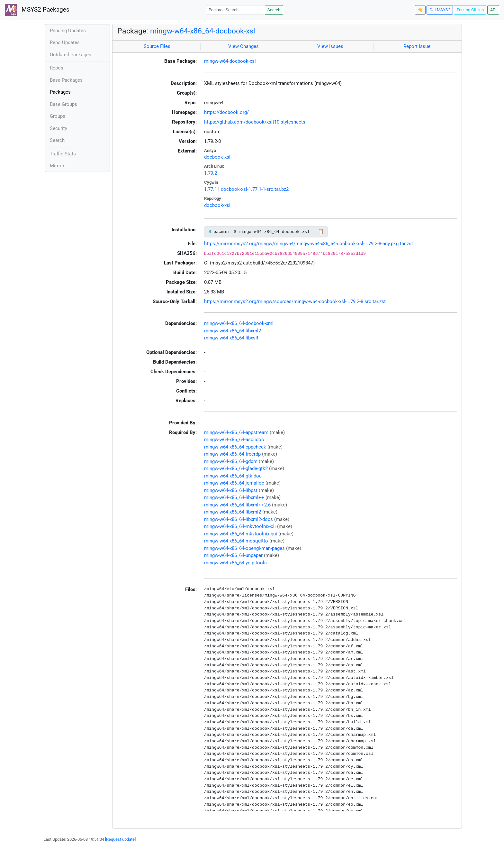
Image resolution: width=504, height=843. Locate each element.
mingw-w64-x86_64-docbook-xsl (203, 31)
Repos (57, 68)
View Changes (243, 46)
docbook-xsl (217, 157)
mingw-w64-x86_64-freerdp (232, 454)
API (493, 10)
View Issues (330, 46)
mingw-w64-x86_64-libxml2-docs (239, 519)
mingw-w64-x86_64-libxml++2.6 (237, 505)
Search (274, 10)
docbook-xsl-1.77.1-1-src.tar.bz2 (255, 189)
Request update (120, 839)
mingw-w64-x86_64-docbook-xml (239, 323)
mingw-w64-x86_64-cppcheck (235, 447)
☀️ (420, 10)
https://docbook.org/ (226, 112)
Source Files (157, 46)
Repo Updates (65, 42)
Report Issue (417, 46)
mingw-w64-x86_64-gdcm (231, 461)
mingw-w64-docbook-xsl (230, 61)
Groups (58, 116)
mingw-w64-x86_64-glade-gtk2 (236, 468)
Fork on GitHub (470, 10)
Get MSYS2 (440, 10)
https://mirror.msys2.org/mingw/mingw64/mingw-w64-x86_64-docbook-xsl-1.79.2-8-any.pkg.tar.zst (309, 244)
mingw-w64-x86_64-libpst (231, 490)
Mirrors (58, 166)
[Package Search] (236, 10)
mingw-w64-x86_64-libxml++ (234, 497)
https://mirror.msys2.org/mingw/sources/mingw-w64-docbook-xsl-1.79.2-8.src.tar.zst (295, 301)
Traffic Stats (63, 154)
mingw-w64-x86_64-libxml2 (233, 331)
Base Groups (63, 104)
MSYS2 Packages (37, 10)
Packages (60, 92)
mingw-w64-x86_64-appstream (236, 432)
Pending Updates (68, 31)
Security (59, 128)
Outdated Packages (71, 55)
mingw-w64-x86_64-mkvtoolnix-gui (241, 534)
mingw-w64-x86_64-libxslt (231, 338)
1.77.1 (211, 189)
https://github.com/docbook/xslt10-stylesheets (255, 122)
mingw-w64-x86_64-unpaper (233, 555)
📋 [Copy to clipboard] (321, 232)
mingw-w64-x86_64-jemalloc (234, 483)
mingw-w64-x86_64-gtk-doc (233, 476)
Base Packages (66, 80)
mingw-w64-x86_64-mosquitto (236, 541)
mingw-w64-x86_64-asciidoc (234, 440)
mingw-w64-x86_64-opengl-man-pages (244, 548)
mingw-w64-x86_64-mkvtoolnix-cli (240, 526)
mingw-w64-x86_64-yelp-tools (235, 563)
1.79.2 (211, 173)
